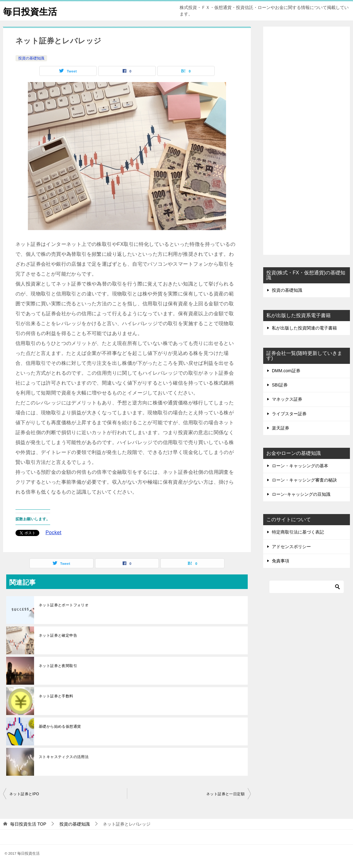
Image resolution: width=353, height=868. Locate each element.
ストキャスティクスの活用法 (64, 757)
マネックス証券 (287, 399)
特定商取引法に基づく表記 (298, 532)
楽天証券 (281, 428)
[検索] (307, 587)
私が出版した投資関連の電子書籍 (304, 328)
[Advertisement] (307, 141)
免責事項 (281, 561)
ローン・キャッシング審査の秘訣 (304, 480)
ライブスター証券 (289, 414)
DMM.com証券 (286, 371)
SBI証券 (280, 385)
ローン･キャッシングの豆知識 (301, 494)
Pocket (53, 532)
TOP (28, 824)
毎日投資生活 (31, 11)
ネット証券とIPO (24, 794)
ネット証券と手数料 (56, 696)
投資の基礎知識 (31, 58)
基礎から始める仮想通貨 (60, 726)
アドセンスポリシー (291, 547)
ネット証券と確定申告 (58, 635)
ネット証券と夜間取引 (58, 666)
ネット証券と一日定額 (225, 794)
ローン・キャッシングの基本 (300, 466)
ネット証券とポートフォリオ (64, 605)
